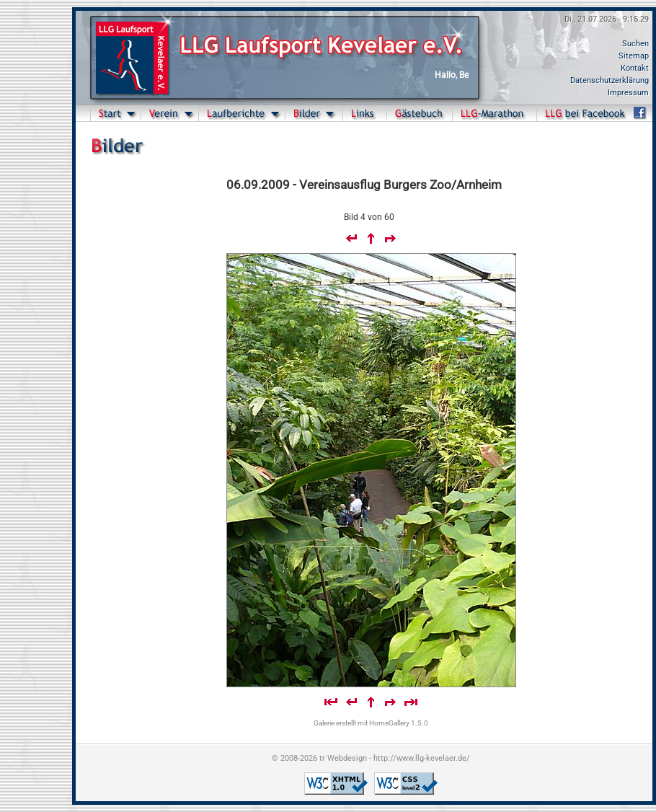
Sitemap (634, 56)
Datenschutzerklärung (610, 80)
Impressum (628, 93)
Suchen (635, 44)
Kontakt (635, 68)
